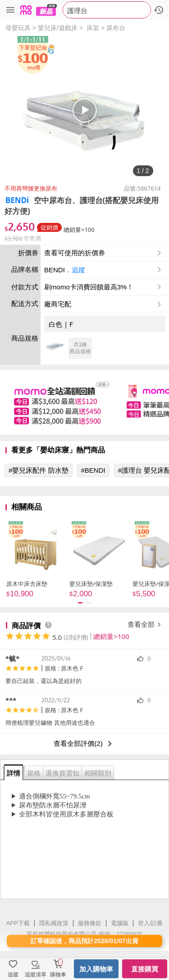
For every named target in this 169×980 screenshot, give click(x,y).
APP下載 (18, 923)
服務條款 (90, 923)
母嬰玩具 (18, 28)
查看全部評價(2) (84, 744)
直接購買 (145, 969)
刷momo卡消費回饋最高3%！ (89, 287)
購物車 (58, 975)
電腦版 (120, 923)
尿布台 (116, 28)
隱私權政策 (54, 923)
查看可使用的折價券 (104, 253)
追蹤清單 (36, 975)
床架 (93, 28)
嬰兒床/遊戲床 (58, 28)
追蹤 (78, 270)
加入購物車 (96, 969)
